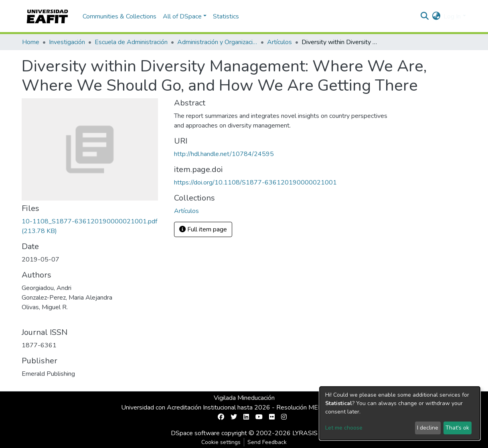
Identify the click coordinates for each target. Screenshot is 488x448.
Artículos (279, 42)
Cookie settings (221, 442)
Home (31, 42)
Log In (452, 16)
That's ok (457, 428)
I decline (428, 428)
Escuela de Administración (131, 42)
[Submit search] (424, 16)
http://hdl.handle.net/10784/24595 (224, 154)
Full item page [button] (203, 229)
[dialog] (400, 413)
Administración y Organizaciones (217, 42)
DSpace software (195, 433)
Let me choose (344, 428)
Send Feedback (267, 442)
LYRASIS (305, 433)
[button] (436, 16)
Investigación (67, 42)
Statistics (226, 16)
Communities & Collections (119, 16)
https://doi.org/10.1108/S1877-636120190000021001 (255, 182)
